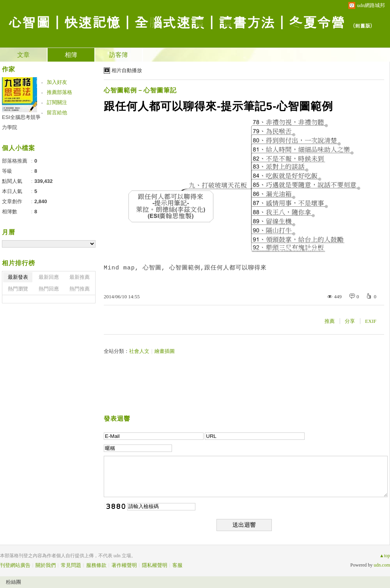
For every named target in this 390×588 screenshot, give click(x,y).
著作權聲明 (124, 565)
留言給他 (57, 112)
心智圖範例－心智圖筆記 (140, 90)
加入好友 (57, 82)
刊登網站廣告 (15, 565)
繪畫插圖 (165, 351)
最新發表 (18, 277)
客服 (177, 565)
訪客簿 (119, 55)
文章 (23, 55)
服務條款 (96, 565)
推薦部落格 (59, 92)
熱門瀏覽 (18, 289)
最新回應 (49, 277)
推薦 (330, 321)
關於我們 (46, 565)
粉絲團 (13, 582)
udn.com (382, 565)
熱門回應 (49, 289)
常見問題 (71, 565)
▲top (385, 556)
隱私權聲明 (155, 565)
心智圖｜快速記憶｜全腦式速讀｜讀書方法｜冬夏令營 (176, 22)
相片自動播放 (127, 70)
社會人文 (139, 351)
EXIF (371, 321)
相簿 (71, 55)
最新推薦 (80, 277)
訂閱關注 (57, 102)
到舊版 (363, 26)
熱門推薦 (80, 289)
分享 (350, 321)
